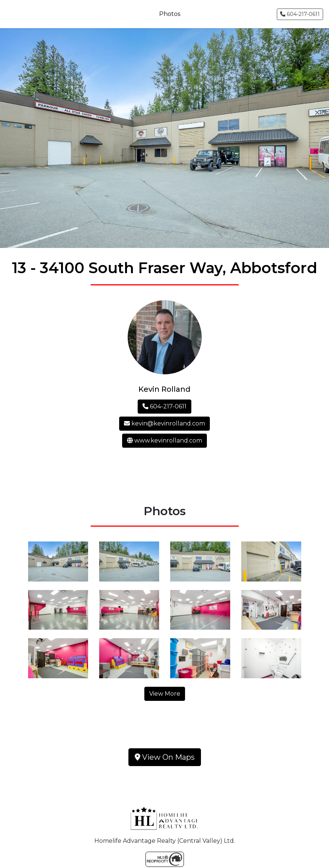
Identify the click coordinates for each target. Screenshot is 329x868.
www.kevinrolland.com (164, 440)
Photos (170, 14)
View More (165, 694)
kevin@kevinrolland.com (164, 423)
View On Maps (165, 757)
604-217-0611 (300, 14)
